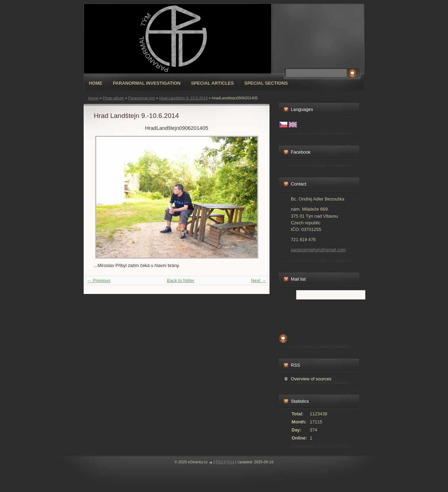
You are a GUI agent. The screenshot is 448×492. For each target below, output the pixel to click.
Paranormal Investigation (146, 83)
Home (96, 83)
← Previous (99, 280)
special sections (266, 83)
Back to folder (181, 280)
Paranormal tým (142, 98)
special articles (212, 83)
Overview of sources (311, 379)
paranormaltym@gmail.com (318, 250)
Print (230, 462)
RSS (219, 462)
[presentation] (332, 315)
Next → (258, 280)
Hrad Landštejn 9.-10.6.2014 (183, 98)
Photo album (113, 98)
